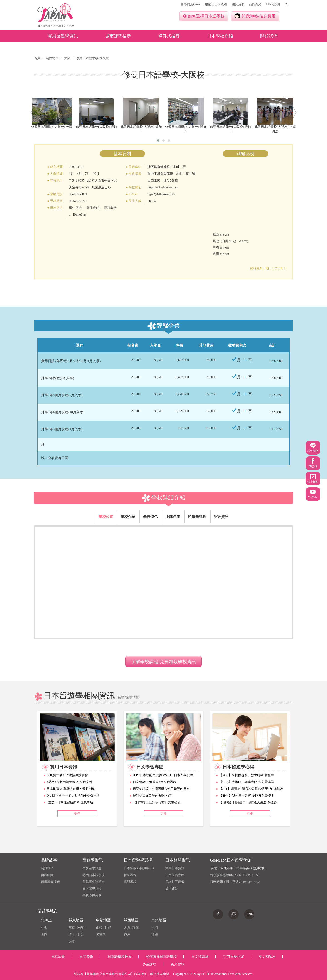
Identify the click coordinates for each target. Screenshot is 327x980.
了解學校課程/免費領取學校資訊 (163, 662)
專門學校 (130, 882)
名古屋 (101, 934)
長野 (108, 928)
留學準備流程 (50, 882)
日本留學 (58, 957)
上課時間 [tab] (173, 517)
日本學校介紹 (220, 36)
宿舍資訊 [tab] (221, 517)
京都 (135, 928)
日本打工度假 (175, 882)
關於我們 (238, 4)
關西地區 (131, 920)
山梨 (99, 928)
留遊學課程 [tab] (197, 517)
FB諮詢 (313, 463)
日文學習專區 (175, 875)
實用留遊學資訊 (63, 36)
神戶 (127, 934)
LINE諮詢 (273, 4)
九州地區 (159, 920)
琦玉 (72, 934)
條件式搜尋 (169, 36)
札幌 (44, 928)
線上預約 (313, 479)
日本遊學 (86, 957)
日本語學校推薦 (120, 957)
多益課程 (149, 964)
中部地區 (103, 920)
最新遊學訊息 (92, 868)
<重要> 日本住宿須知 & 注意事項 (70, 802)
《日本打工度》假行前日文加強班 (157, 802)
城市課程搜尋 (118, 36)
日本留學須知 (92, 889)
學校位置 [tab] (106, 517)
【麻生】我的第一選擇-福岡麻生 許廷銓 (247, 796)
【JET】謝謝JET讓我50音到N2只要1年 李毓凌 (251, 789)
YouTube (313, 494)
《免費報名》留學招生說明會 (67, 775)
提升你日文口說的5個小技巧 (153, 796)
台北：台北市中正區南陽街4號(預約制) (238, 868)
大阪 (127, 928)
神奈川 (82, 928)
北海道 (46, 920)
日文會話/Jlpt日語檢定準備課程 (155, 782)
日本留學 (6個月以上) (139, 868)
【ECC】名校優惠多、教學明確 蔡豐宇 (246, 775)
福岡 (155, 928)
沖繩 (155, 934)
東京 (72, 928)
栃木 (72, 941)
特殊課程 (130, 875)
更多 (77, 814)
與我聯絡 (47, 875)
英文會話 (178, 964)
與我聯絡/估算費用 (255, 16)
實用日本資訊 (175, 868)
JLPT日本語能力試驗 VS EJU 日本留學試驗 (163, 775)
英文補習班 (267, 957)
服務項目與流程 (216, 4)
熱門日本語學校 (94, 875)
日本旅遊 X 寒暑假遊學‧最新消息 (71, 789)
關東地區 (76, 920)
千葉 (80, 934)
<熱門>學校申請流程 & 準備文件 (69, 782)
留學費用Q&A (190, 4)
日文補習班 (200, 957)
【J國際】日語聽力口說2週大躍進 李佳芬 (248, 802)
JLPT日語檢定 (234, 957)
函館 (44, 934)
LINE (249, 914)
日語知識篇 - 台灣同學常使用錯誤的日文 (161, 789)
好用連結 (172, 889)
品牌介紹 (255, 4)
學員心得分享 (92, 895)
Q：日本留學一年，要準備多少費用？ (73, 796)
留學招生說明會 (94, 882)
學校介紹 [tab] (128, 517)
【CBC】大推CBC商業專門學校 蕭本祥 (247, 782)
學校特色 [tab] (150, 517)
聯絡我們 (313, 448)
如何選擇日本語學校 (204, 16)
